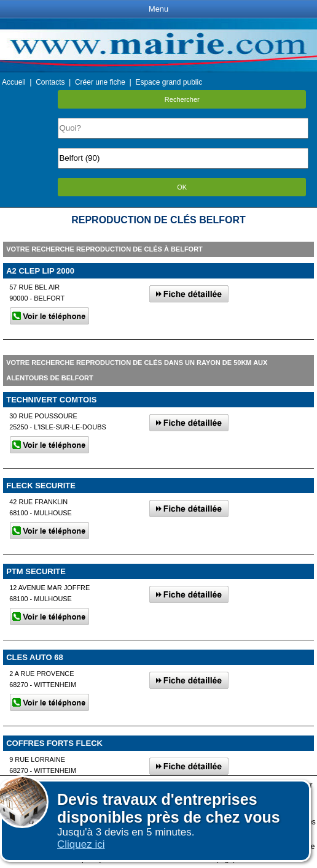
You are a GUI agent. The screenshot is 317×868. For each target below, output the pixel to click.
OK (182, 187)
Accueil (14, 82)
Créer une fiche (100, 82)
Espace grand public (169, 82)
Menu (158, 9)
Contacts (50, 82)
